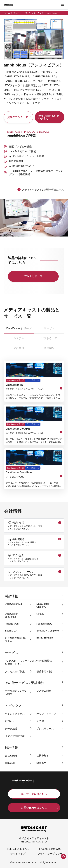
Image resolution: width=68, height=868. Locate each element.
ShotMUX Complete (48, 631)
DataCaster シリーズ (15, 380)
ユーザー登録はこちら (34, 794)
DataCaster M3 (13, 604)
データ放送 (11, 728)
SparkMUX (11, 631)
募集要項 (10, 763)
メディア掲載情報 (15, 736)
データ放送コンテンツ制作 (16, 692)
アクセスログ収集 (15, 672)
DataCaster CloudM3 (43, 605)
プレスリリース (33, 276)
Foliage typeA (13, 624)
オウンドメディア (46, 714)
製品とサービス (21, 13)
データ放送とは (33, 380)
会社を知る (11, 755)
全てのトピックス (15, 714)
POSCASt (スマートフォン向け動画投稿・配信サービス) (30, 662)
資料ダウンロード (18, 117)
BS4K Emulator (45, 638)
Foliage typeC (44, 624)
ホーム (7, 13)
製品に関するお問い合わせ (49, 117)
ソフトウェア (38, 13)
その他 (40, 721)
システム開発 (44, 691)
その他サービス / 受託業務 (25, 683)
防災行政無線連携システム (16, 639)
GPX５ (40, 614)
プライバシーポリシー (50, 854)
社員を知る (43, 755)
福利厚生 (41, 763)
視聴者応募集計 (45, 672)
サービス (12, 653)
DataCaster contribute (11, 615)
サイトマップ (18, 854)
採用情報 (11, 747)
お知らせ (10, 721)
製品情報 (11, 596)
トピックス (13, 706)
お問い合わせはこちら (34, 808)
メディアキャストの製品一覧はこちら (43, 190)
